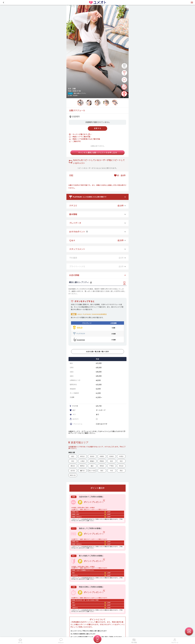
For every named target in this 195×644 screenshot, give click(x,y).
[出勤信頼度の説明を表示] (124, 93)
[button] (3, 2)
